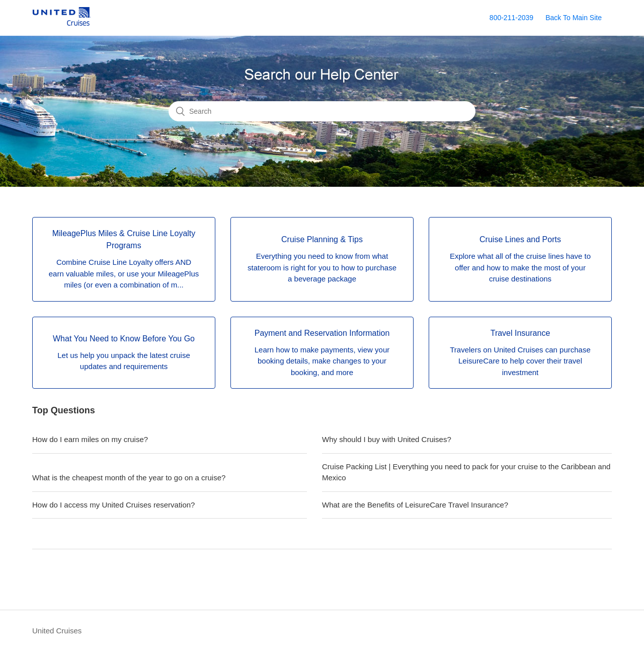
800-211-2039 (511, 18)
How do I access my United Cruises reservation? (113, 505)
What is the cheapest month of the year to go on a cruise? (129, 478)
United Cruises (57, 631)
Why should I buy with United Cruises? (387, 439)
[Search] (322, 111)
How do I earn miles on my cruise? (90, 439)
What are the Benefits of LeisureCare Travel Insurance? (415, 505)
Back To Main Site (574, 18)
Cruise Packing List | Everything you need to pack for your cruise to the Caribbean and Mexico (466, 472)
